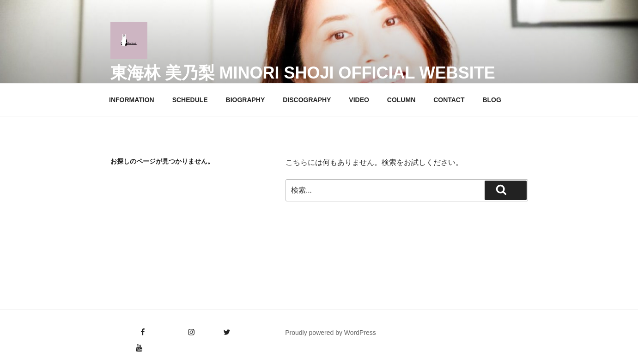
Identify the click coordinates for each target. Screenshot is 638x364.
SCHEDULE (190, 100)
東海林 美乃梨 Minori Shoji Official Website (303, 73)
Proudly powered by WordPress (331, 333)
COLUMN (401, 100)
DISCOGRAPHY (307, 100)
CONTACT (449, 100)
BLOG (492, 100)
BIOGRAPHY (246, 100)
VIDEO (359, 100)
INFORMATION (132, 100)
